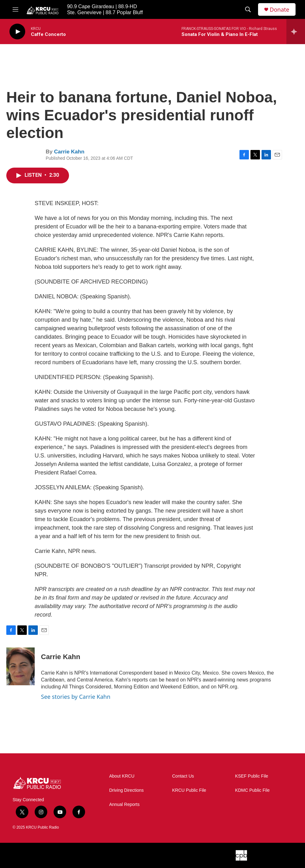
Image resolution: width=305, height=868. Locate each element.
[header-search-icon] (248, 9)
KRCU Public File (189, 790)
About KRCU (122, 776)
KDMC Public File (252, 790)
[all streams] (296, 32)
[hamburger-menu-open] (15, 9)
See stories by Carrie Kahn (76, 697)
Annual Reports (124, 805)
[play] (17, 32)
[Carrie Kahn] (20, 666)
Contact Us (183, 776)
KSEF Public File (252, 776)
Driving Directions (126, 790)
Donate (279, 10)
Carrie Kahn (69, 152)
